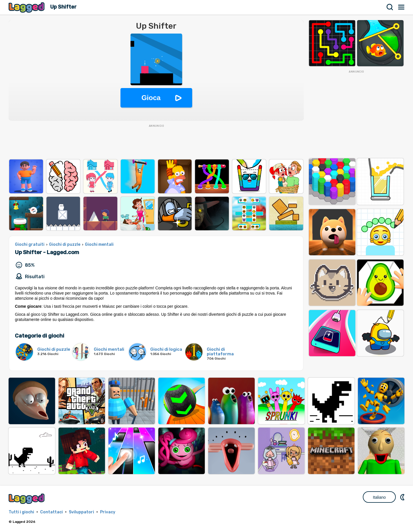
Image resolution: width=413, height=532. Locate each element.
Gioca (151, 98)
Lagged (27, 7)
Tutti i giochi (21, 512)
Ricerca (390, 7)
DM (403, 497)
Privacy (108, 512)
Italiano (379, 497)
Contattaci (51, 512)
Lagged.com (27, 499)
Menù (402, 7)
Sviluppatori (81, 512)
